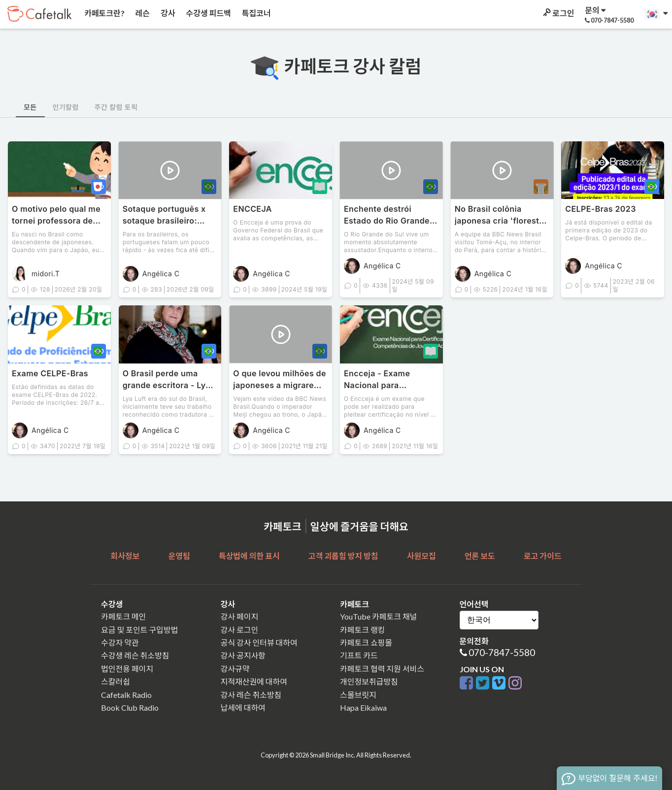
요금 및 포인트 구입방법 (139, 630)
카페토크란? (104, 13)
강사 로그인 (240, 630)
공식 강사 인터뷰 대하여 (259, 642)
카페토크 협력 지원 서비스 (382, 669)
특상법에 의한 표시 (249, 556)
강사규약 (235, 669)
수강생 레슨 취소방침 (135, 655)
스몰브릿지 (358, 695)
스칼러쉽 (116, 681)
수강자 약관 (120, 642)
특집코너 (256, 13)
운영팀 (179, 556)
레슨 (142, 13)
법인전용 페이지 (127, 669)
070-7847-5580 (502, 652)
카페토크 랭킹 (362, 630)
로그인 (558, 13)
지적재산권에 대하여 (254, 681)
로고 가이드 (543, 556)
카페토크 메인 (123, 616)
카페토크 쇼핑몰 (366, 642)
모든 (30, 107)
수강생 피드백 (208, 13)
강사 (167, 13)
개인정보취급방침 (369, 681)
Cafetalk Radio (126, 695)
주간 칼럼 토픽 (116, 107)
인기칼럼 (66, 107)
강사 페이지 (240, 616)
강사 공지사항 (243, 655)
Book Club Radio (130, 708)
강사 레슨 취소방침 (251, 695)
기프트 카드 (359, 655)
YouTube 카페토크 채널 (378, 616)
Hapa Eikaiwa (363, 708)
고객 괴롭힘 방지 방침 (343, 556)
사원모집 (421, 556)
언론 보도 (480, 556)
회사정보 (125, 556)
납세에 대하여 (243, 708)
